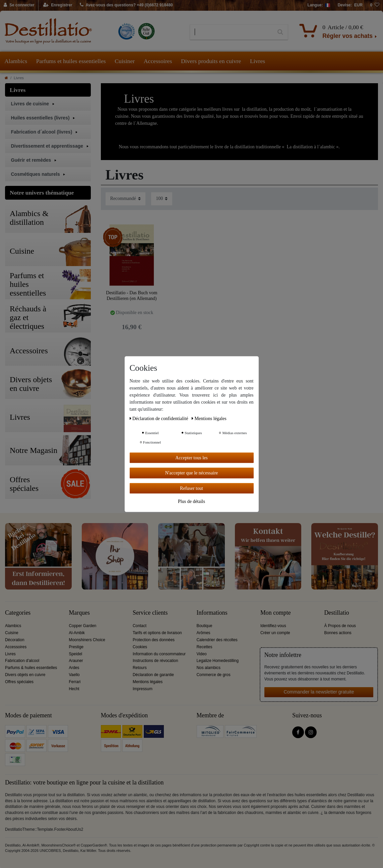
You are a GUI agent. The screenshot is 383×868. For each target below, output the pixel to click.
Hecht (74, 689)
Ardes (74, 668)
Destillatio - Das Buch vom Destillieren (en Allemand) (132, 296)
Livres (258, 61)
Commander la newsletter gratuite (319, 692)
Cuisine (12, 633)
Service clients (150, 613)
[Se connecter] (19, 5)
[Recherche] (280, 32)
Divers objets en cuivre (25, 675)
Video (202, 654)
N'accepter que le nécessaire (192, 473)
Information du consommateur (159, 654)
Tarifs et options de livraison (157, 633)
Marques (79, 613)
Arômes (204, 633)
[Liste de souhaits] (375, 5)
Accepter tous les (191, 457)
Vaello (74, 675)
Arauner (76, 661)
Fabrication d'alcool (22, 661)
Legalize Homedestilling (218, 661)
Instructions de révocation (155, 661)
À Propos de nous (340, 626)
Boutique (205, 626)
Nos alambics (209, 668)
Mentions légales (148, 682)
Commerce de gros (214, 675)
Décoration (15, 640)
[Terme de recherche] (231, 32)
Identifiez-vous (273, 626)
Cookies (140, 647)
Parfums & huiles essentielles (31, 668)
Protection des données (154, 640)
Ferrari (75, 682)
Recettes (205, 647)
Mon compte (276, 613)
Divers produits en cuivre (211, 61)
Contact (140, 626)
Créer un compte (275, 633)
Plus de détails (192, 501)
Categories (18, 613)
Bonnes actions (338, 633)
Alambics (16, 61)
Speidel (76, 654)
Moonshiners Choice (87, 640)
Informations (212, 613)
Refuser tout (192, 488)
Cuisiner (125, 61)
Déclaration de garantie (153, 675)
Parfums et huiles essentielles (71, 61)
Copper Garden (83, 626)
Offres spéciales (19, 682)
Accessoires (158, 61)
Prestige (76, 647)
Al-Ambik (77, 633)
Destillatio (337, 613)
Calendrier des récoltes (217, 640)
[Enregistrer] (58, 5)
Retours (140, 668)
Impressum (143, 689)
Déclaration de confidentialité (159, 418)
